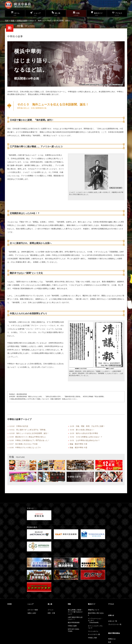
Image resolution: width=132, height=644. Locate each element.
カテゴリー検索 (33, 610)
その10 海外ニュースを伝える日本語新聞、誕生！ (29, 433)
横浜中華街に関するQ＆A (96, 614)
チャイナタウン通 (94, 634)
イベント (51, 610)
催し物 (50, 604)
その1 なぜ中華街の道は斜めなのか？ (85, 440)
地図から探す (32, 613)
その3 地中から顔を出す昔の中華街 (84, 433)
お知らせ (111, 615)
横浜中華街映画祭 (74, 623)
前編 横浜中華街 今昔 (78, 448)
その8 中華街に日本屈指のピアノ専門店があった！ (29, 440)
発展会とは (112, 639)
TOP (7, 21)
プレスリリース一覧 (115, 624)
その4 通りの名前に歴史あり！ (82, 430)
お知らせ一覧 (113, 621)
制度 (110, 642)
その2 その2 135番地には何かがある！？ (86, 437)
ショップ (30, 604)
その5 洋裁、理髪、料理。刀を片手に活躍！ (87, 426)
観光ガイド (92, 604)
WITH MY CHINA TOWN (73, 630)
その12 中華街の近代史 (19, 426)
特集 (12, 21)
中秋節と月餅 (92, 638)
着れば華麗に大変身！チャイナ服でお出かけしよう (75, 612)
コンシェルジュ (93, 631)
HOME (10, 604)
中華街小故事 (22, 21)
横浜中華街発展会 (114, 633)
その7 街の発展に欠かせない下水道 (23, 444)
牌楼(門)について (94, 610)
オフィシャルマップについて (95, 627)
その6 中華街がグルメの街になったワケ (25, 448)
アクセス (111, 604)
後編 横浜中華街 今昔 (78, 444)
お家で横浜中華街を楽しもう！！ (75, 618)
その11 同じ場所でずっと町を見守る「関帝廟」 (28, 430)
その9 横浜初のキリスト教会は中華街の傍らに (28, 437)
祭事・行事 (51, 613)
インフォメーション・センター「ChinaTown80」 (95, 621)
